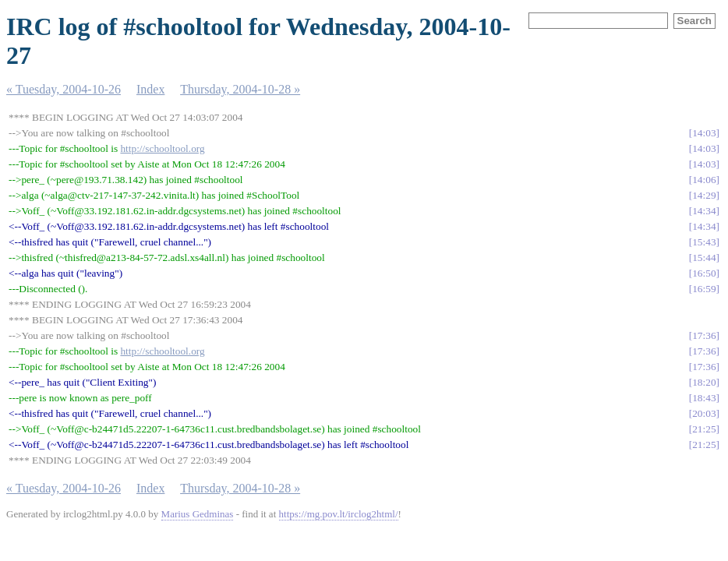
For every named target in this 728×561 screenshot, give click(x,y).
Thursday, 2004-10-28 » (240, 89)
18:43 (704, 398)
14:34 (704, 211)
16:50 (704, 273)
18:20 (704, 382)
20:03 (704, 413)
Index (150, 89)
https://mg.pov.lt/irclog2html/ (339, 514)
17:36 (704, 335)
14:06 (704, 180)
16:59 (704, 289)
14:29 (704, 195)
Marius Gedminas (198, 514)
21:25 (704, 429)
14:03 (704, 133)
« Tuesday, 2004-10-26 (64, 89)
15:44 (704, 258)
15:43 (704, 242)
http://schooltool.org (162, 148)
